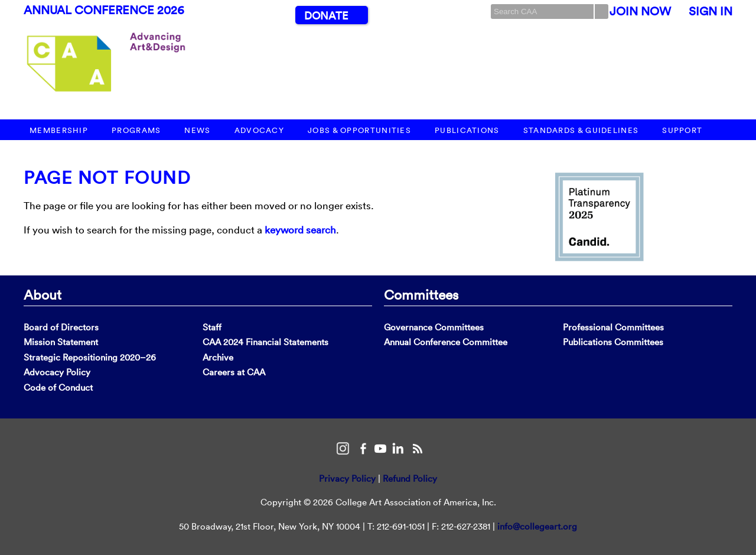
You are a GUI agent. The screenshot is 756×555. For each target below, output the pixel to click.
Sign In (711, 11)
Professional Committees (613, 327)
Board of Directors (61, 327)
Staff (212, 327)
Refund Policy (410, 478)
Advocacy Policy (57, 372)
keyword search (300, 230)
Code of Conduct (58, 387)
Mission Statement (61, 342)
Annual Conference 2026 (104, 10)
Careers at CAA (234, 372)
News (197, 130)
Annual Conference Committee (446, 342)
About (43, 294)
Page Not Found (107, 178)
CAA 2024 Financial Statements (265, 342)
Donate (326, 16)
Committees (421, 294)
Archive (218, 357)
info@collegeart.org (537, 526)
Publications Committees (613, 342)
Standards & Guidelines (581, 130)
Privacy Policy (347, 478)
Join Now (640, 11)
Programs (136, 130)
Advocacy (259, 130)
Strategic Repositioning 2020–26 (90, 357)
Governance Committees (434, 327)
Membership (59, 130)
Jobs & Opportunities (359, 130)
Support (682, 130)
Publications (467, 130)
